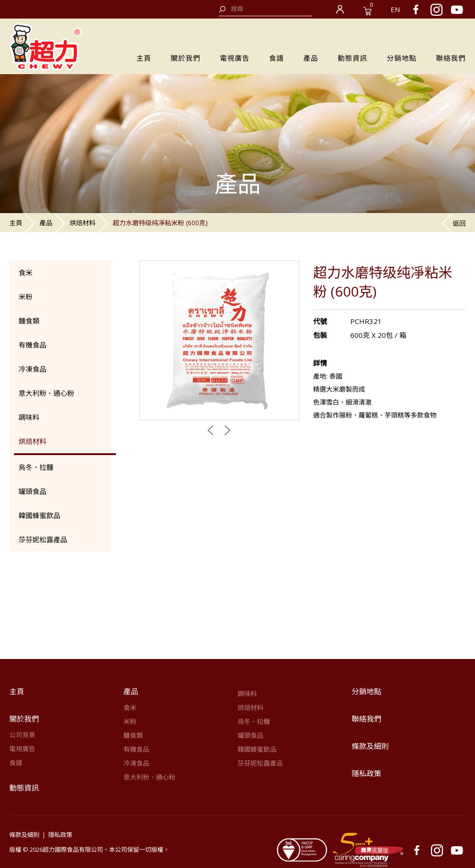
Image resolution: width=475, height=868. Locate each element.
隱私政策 (366, 773)
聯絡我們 (451, 58)
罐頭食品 (32, 491)
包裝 (320, 335)
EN (395, 9)
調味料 (29, 417)
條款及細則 (370, 746)
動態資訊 (353, 58)
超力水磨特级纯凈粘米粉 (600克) (160, 223)
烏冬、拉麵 (36, 467)
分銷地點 (402, 58)
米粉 (26, 297)
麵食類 (29, 321)
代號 (320, 321)
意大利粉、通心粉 (46, 393)
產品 (311, 58)
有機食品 (32, 345)
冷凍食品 (32, 369)
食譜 (276, 58)
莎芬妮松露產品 (43, 539)
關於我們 (186, 58)
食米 (26, 272)
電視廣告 (235, 58)
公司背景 (22, 735)
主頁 (144, 58)
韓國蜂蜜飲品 (39, 515)
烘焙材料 (83, 223)
